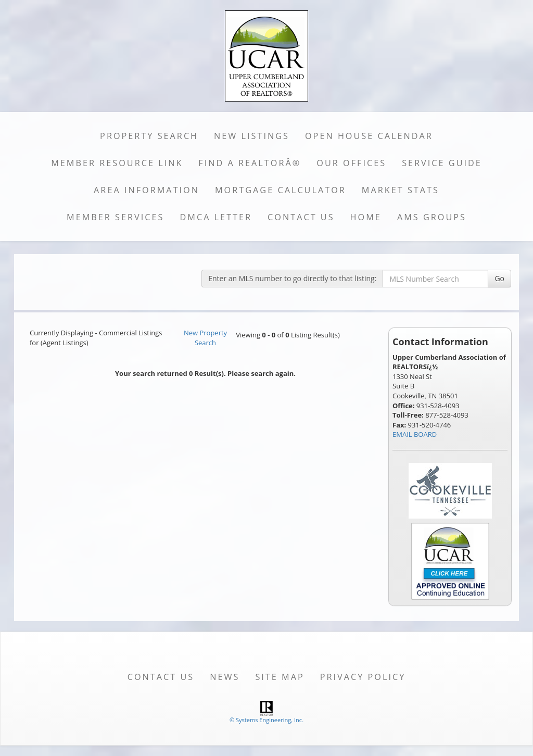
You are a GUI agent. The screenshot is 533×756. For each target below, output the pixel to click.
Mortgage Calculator (281, 190)
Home (366, 217)
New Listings (252, 136)
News (225, 677)
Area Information (147, 190)
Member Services (115, 217)
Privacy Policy (363, 677)
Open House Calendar (369, 136)
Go (499, 278)
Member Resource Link (117, 163)
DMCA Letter (216, 217)
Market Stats (401, 190)
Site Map (280, 677)
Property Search (149, 136)
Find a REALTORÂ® (250, 163)
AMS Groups (432, 217)
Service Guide (442, 163)
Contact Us (301, 217)
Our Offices (351, 163)
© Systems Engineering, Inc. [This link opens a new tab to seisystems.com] (266, 720)
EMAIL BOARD (415, 434)
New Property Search (205, 338)
